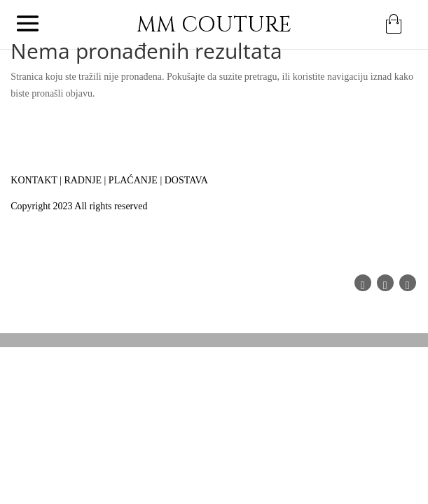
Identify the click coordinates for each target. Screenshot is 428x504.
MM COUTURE (214, 25)
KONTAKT (34, 180)
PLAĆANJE (133, 180)
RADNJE (83, 180)
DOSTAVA (186, 180)
